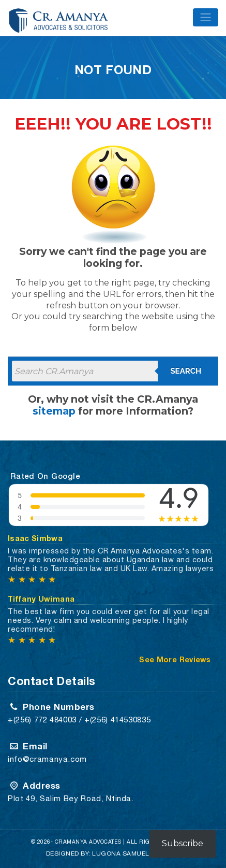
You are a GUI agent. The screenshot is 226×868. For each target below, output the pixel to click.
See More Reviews (175, 659)
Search (186, 371)
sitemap (54, 411)
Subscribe (183, 843)
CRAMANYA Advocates (88, 842)
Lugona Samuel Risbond (136, 853)
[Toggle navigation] (206, 18)
